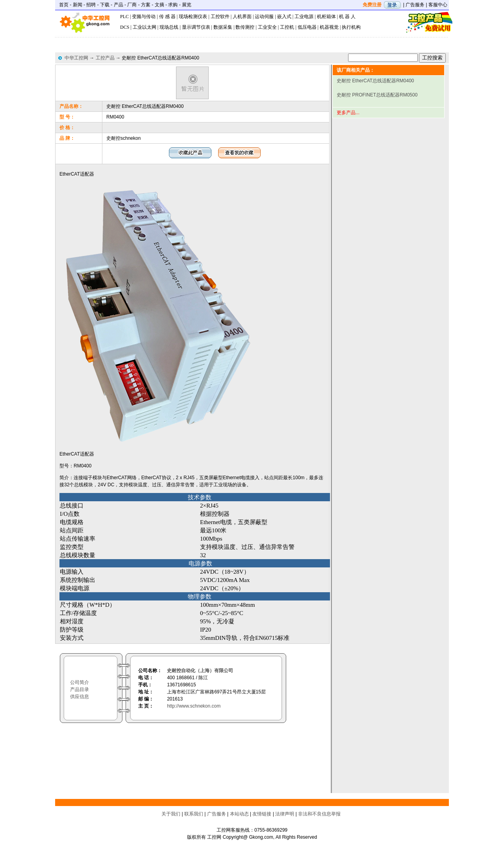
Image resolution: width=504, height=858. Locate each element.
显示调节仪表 (196, 27)
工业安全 (267, 27)
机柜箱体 (326, 17)
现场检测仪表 (193, 17)
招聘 (91, 5)
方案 (146, 5)
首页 (64, 5)
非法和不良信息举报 (319, 814)
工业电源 (304, 17)
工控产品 (105, 58)
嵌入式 (284, 17)
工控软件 (220, 17)
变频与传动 (144, 17)
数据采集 (223, 27)
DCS (125, 27)
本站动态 (239, 814)
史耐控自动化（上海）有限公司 (200, 671)
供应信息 (80, 697)
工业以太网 (145, 27)
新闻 (78, 5)
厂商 (132, 5)
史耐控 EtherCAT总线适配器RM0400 (375, 81)
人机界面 (242, 17)
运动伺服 (264, 17)
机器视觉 (329, 27)
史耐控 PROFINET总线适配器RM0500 (377, 95)
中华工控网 (76, 58)
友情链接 (262, 814)
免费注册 (372, 5)
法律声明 (285, 814)
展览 (187, 5)
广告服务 (415, 5)
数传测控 (245, 27)
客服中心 (438, 5)
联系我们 (194, 814)
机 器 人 (347, 17)
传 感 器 (167, 17)
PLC (124, 17)
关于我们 (171, 814)
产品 (119, 5)
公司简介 (80, 682)
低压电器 (307, 27)
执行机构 (351, 27)
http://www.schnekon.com (194, 706)
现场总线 (169, 27)
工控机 (287, 27)
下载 (105, 5)
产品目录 (80, 689)
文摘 (159, 5)
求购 (173, 5)
